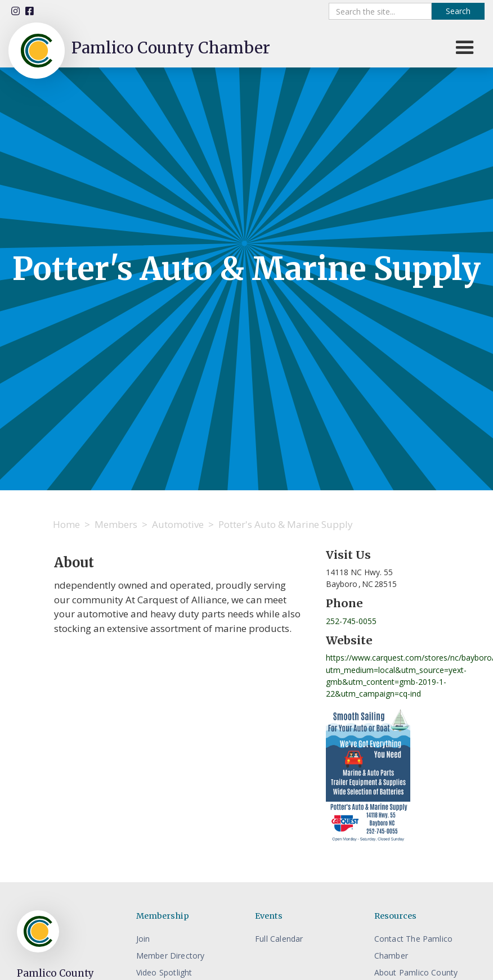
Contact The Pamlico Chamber (414, 947)
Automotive (178, 524)
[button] (465, 48)
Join (143, 939)
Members (116, 524)
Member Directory (171, 956)
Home (66, 524)
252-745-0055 (351, 621)
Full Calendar (279, 939)
